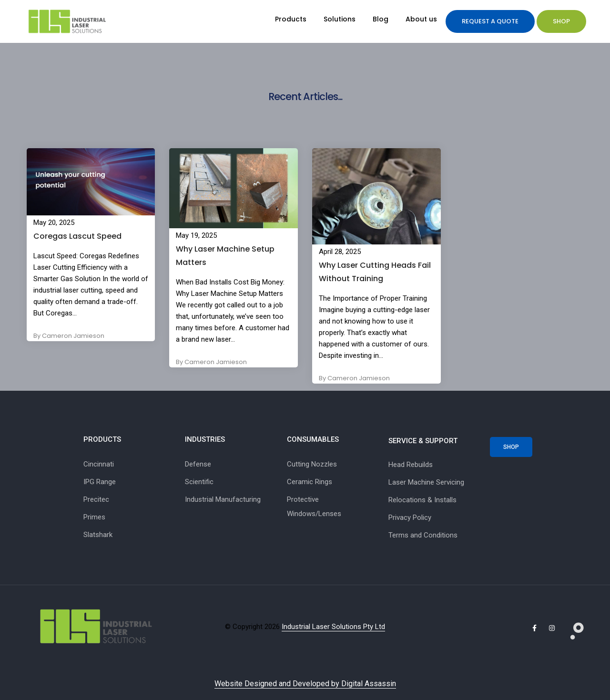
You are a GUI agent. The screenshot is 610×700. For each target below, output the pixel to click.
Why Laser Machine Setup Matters (225, 256)
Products (291, 19)
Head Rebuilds (411, 465)
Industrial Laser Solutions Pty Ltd (333, 627)
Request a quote (490, 21)
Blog (381, 19)
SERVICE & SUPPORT (423, 441)
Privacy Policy (410, 517)
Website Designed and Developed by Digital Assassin (305, 684)
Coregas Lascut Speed (77, 236)
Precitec (96, 499)
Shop (561, 21)
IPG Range (100, 482)
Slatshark (98, 535)
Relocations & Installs (422, 500)
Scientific (199, 482)
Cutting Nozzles (312, 464)
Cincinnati (99, 464)
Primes (94, 517)
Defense (198, 464)
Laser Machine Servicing (426, 482)
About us (421, 19)
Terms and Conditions (423, 535)
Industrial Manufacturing (223, 499)
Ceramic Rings (310, 482)
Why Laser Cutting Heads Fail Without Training (375, 272)
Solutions (340, 19)
